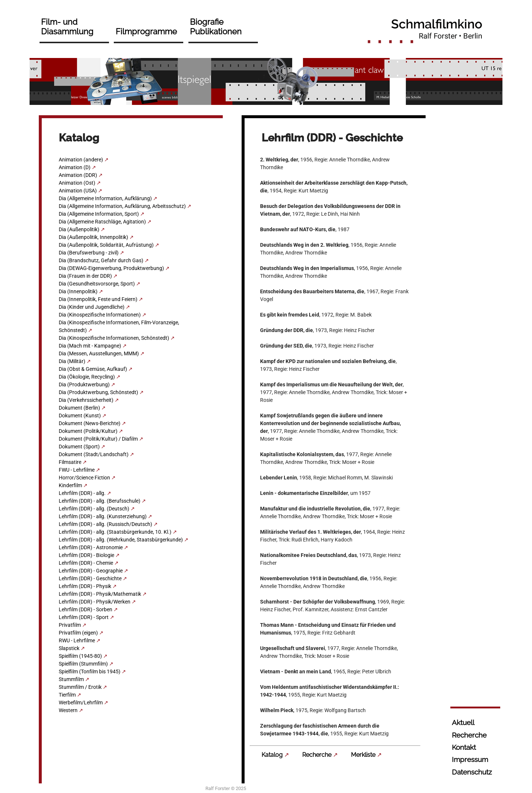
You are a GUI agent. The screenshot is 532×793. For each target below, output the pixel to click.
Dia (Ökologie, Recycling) (87, 377)
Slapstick (69, 648)
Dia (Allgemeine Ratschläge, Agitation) (102, 222)
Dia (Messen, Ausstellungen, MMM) (99, 353)
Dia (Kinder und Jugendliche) (92, 307)
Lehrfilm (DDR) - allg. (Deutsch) (94, 509)
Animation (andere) (81, 160)
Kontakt (464, 747)
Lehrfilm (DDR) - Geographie (91, 571)
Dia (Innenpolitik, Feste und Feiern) (98, 299)
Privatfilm (70, 625)
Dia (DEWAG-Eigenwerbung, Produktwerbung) (111, 268)
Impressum (470, 759)
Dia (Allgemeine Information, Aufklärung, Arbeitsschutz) (122, 206)
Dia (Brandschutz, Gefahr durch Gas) (101, 260)
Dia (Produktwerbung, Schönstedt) (98, 392)
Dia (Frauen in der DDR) (85, 276)
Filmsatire (70, 462)
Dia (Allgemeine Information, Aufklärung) (105, 198)
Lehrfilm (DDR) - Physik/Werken (95, 602)
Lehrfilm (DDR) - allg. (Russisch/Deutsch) (105, 524)
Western (68, 710)
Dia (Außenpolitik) (79, 229)
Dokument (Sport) (79, 447)
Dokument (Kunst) (80, 416)
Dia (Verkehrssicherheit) (86, 400)
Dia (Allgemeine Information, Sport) (99, 214)
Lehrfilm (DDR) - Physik (85, 586)
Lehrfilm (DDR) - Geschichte (90, 578)
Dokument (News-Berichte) (90, 423)
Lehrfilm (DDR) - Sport (84, 617)
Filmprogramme (146, 31)
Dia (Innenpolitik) (78, 291)
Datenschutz (472, 772)
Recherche (317, 755)
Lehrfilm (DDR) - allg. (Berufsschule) (100, 501)
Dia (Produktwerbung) (84, 384)
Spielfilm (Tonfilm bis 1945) (90, 671)
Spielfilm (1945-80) (80, 656)
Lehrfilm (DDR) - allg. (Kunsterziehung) (103, 516)
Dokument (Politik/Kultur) (88, 431)
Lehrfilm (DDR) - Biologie (86, 555)
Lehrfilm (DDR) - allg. (82, 493)
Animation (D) (75, 167)
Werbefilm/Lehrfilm (81, 703)
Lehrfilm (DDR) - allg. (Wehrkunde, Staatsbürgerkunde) (121, 540)
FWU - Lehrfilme (77, 470)
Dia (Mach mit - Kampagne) (90, 346)
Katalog (272, 755)
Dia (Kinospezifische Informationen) (100, 315)
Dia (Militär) (72, 361)
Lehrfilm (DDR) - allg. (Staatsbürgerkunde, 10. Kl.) (115, 532)
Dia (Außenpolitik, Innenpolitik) (93, 237)
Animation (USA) (78, 191)
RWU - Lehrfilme (77, 640)
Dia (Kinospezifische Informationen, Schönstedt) (114, 338)
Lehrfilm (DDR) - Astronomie (91, 547)
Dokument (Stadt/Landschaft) (94, 454)
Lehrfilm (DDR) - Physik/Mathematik (100, 594)
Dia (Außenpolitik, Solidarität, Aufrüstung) (106, 245)
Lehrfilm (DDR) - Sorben (86, 609)
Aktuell (463, 722)
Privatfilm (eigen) (78, 633)
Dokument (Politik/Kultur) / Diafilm (98, 439)
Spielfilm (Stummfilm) (83, 664)
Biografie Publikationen (216, 27)
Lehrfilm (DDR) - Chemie (86, 563)
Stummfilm (71, 679)
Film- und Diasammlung (67, 27)
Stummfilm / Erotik (80, 687)
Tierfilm (67, 695)
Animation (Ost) (77, 183)
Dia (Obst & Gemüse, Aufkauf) (93, 369)
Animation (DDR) (78, 175)
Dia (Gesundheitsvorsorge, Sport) (97, 284)
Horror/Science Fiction (84, 478)
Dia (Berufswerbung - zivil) (89, 253)
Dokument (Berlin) (79, 408)
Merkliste (363, 755)
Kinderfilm (70, 485)
